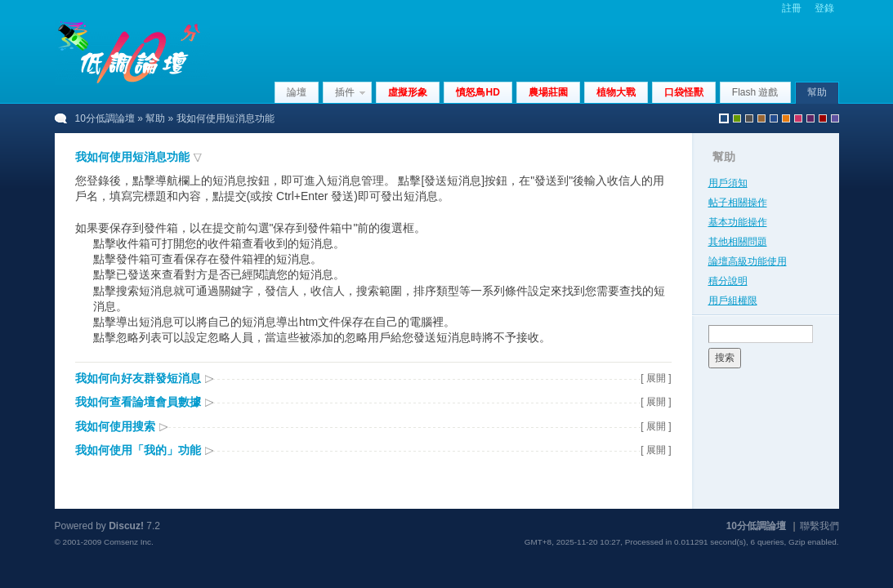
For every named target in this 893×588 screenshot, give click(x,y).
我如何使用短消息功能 (132, 157)
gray (749, 118)
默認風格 (724, 118)
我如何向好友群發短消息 (138, 378)
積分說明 (728, 281)
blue (774, 118)
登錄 (824, 8)
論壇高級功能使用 (748, 261)
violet (835, 118)
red (823, 118)
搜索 (725, 358)
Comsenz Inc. (129, 542)
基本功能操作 (738, 222)
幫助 (817, 92)
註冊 (792, 8)
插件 (345, 92)
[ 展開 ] (656, 378)
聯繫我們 (819, 526)
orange (786, 118)
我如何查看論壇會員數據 (138, 402)
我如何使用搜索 (115, 426)
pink (798, 118)
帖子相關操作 (738, 203)
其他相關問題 (738, 242)
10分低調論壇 (105, 118)
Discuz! (126, 526)
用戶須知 (728, 183)
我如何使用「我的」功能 (138, 450)
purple (810, 118)
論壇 (297, 92)
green (737, 118)
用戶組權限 (733, 301)
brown (761, 118)
